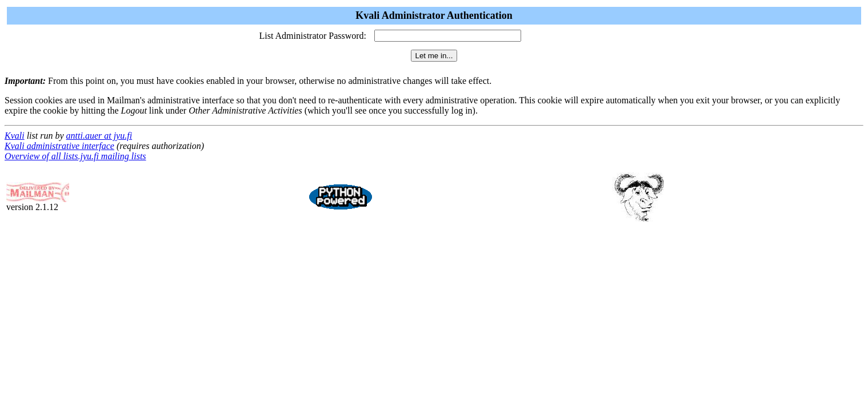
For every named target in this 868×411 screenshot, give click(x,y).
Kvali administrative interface (59, 146)
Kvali (15, 136)
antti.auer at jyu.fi (99, 136)
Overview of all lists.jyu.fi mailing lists (75, 156)
